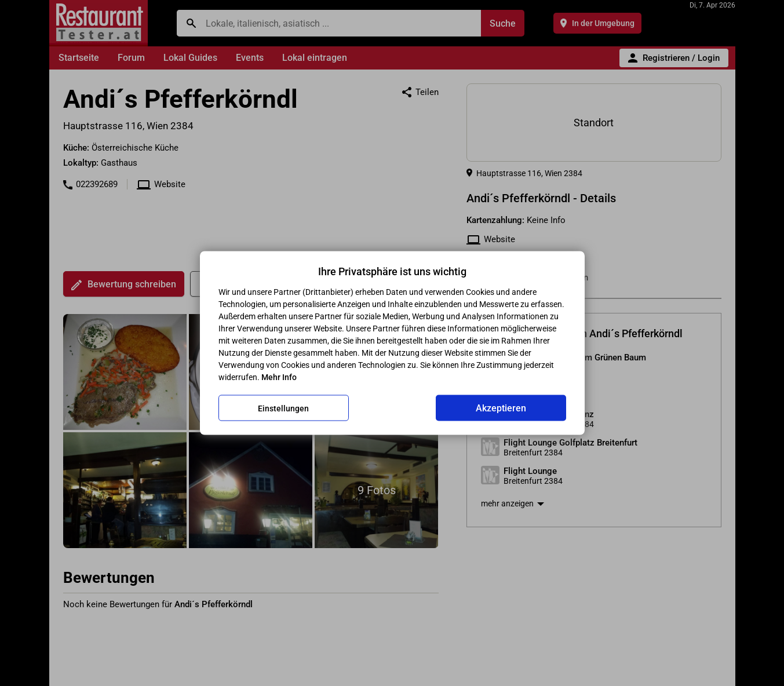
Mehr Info (279, 377)
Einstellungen (283, 408)
